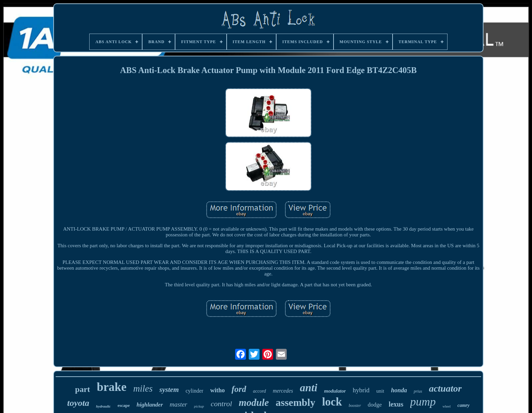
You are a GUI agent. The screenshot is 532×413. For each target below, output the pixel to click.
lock (332, 402)
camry (463, 405)
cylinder (194, 391)
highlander (150, 405)
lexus (396, 404)
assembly (295, 402)
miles (143, 389)
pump (423, 402)
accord (260, 391)
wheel (446, 406)
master (178, 404)
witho (217, 390)
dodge (375, 405)
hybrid (361, 390)
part (82, 389)
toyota (78, 403)
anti (309, 388)
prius (418, 391)
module (254, 402)
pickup (199, 406)
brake (112, 387)
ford (239, 389)
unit (380, 391)
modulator (335, 391)
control (221, 404)
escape (123, 405)
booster (355, 406)
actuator (445, 388)
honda (399, 390)
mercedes (283, 391)
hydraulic (103, 406)
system (169, 390)
